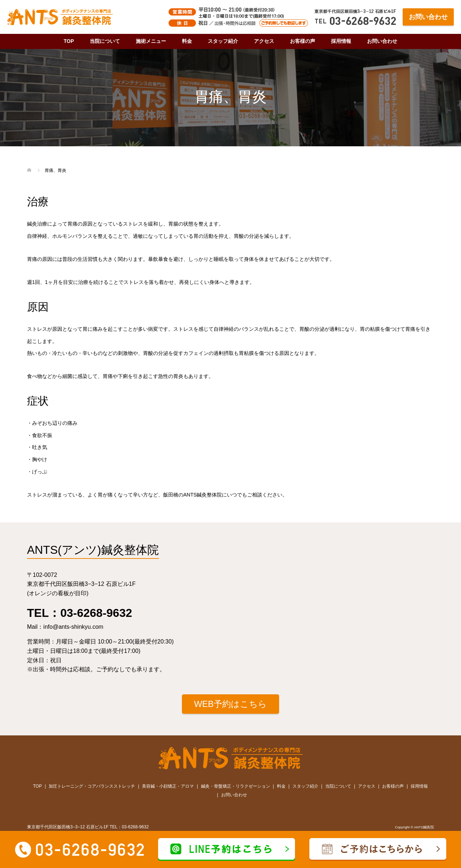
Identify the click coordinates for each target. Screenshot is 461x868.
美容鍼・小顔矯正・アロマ (168, 786)
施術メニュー (151, 41)
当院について (105, 41)
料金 (187, 41)
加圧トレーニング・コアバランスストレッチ (92, 786)
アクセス (264, 41)
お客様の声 (303, 41)
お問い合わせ (428, 17)
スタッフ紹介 (223, 41)
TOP (69, 41)
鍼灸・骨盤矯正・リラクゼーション (236, 786)
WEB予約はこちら (231, 704)
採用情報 (341, 41)
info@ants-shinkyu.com (73, 627)
